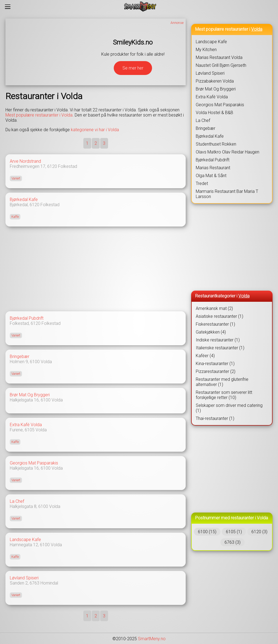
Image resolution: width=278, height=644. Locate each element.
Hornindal (49, 583)
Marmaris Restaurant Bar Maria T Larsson (227, 194)
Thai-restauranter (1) (215, 418)
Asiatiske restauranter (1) (219, 316)
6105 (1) (234, 532)
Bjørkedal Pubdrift (27, 318)
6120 (52, 166)
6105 (30, 430)
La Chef (17, 501)
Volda (46, 362)
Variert (16, 178)
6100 (35, 362)
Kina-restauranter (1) (215, 364)
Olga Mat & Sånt (211, 176)
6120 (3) (259, 532)
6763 (34, 583)
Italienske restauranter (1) (220, 348)
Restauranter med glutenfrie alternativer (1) (222, 382)
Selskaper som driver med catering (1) (229, 408)
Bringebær (20, 356)
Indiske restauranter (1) (218, 340)
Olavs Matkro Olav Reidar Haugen (228, 152)
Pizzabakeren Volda (215, 81)
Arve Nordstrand (25, 161)
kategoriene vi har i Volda (95, 130)
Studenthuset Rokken (216, 144)
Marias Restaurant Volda (219, 57)
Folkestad (68, 166)
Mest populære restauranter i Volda (39, 115)
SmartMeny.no (152, 639)
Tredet (202, 183)
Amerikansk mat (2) (214, 308)
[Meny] (8, 7)
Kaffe (15, 217)
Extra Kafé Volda (26, 425)
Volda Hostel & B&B (214, 113)
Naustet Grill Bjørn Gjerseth (221, 65)
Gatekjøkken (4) (211, 332)
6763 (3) (233, 542)
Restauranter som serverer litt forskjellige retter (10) (224, 395)
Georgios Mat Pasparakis (34, 463)
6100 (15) (207, 532)
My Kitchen (206, 50)
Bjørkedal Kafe (24, 200)
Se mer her (133, 68)
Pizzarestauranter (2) (216, 371)
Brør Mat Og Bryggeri (30, 395)
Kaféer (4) (205, 356)
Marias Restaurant (213, 168)
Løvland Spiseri (24, 578)
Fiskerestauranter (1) (215, 324)
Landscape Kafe (25, 540)
